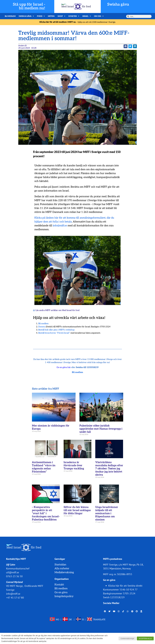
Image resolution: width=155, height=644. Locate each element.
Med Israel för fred (71, 310)
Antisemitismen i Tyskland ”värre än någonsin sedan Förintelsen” (44, 467)
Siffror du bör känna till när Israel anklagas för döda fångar (77, 510)
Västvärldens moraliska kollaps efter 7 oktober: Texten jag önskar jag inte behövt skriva (109, 469)
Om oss (99, 16)
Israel (87, 16)
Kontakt (59, 585)
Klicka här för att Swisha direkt (125, 586)
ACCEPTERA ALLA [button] (145, 638)
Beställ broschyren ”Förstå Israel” (54, 333)
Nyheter (74, 16)
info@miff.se (60, 226)
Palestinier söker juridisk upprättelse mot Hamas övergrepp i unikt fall (101, 429)
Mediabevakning (64, 572)
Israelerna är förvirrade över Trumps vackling (74, 465)
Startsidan (60, 565)
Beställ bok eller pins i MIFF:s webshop (56, 330)
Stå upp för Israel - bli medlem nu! (29, 6)
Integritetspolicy (64, 596)
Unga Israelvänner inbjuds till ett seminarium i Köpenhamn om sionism (107, 513)
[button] (125, 46)
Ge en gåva (61, 592)
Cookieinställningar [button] (127, 638)
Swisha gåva (118, 4)
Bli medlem (10, 16)
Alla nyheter (62, 569)
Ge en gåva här (64, 367)
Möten (51, 16)
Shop (61, 16)
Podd (41, 16)
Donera (42, 327)
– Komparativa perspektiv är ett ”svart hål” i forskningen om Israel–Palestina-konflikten (46, 513)
